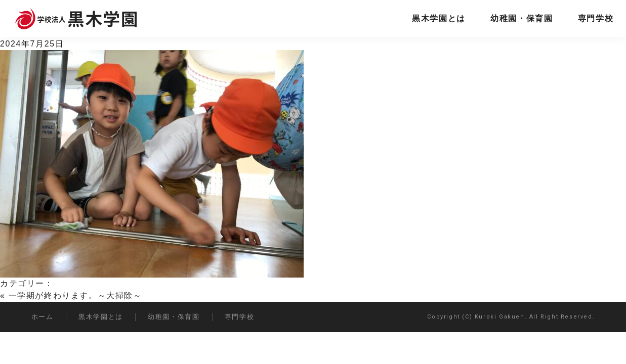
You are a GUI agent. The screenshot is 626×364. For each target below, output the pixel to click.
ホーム (43, 317)
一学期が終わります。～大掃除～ (75, 295)
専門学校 (596, 18)
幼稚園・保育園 (521, 18)
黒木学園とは (439, 18)
